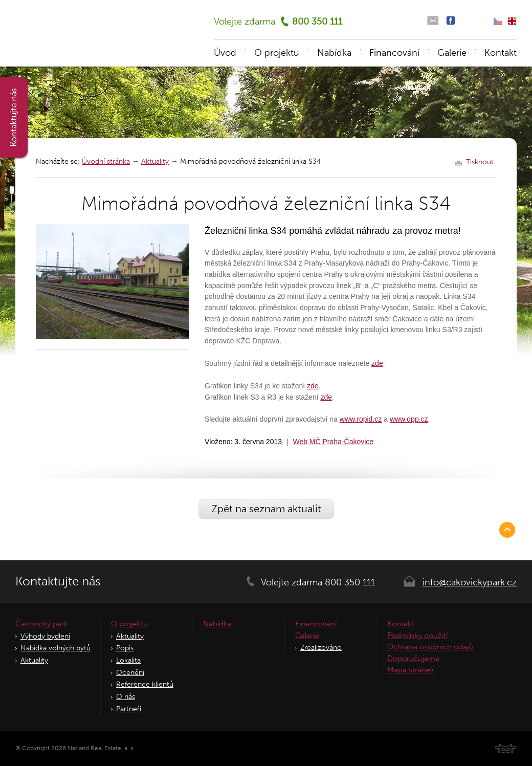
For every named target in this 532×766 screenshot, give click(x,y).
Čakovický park (42, 624)
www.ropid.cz (361, 419)
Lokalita (128, 660)
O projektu (277, 53)
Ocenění (130, 673)
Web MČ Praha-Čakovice (333, 442)
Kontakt (501, 53)
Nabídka (334, 53)
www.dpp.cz (409, 419)
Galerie (452, 53)
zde (377, 363)
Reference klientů (145, 684)
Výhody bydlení (45, 636)
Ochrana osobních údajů (430, 647)
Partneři (129, 709)
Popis (125, 648)
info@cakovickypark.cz (470, 582)
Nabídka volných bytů (56, 648)
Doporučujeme (413, 659)
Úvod (225, 53)
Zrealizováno (321, 648)
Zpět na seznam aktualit (266, 509)
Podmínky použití (417, 636)
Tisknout (480, 162)
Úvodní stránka (106, 161)
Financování (394, 53)
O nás (126, 697)
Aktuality (155, 161)
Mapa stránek (411, 670)
